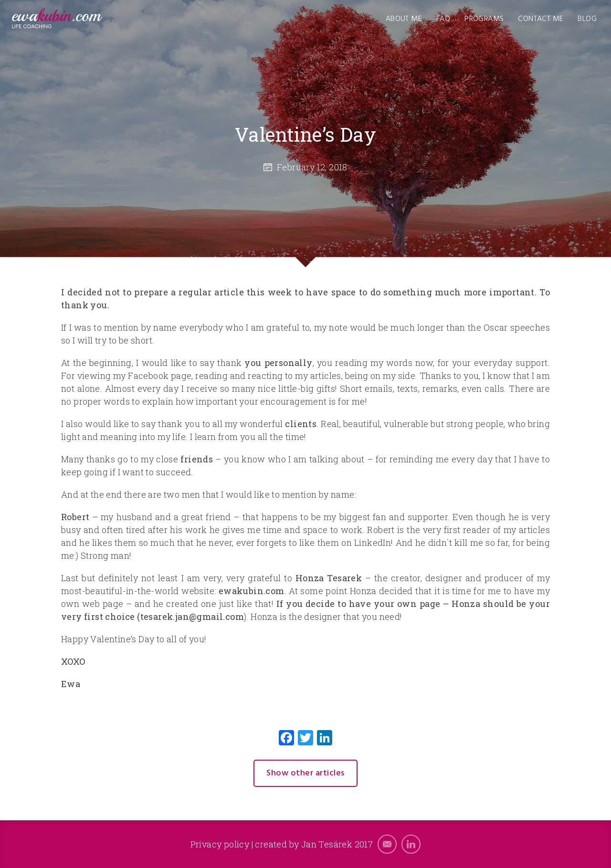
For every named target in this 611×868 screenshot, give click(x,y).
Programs (484, 19)
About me (404, 19)
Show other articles (305, 773)
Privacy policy (220, 844)
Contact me (541, 19)
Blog (587, 19)
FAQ (443, 19)
